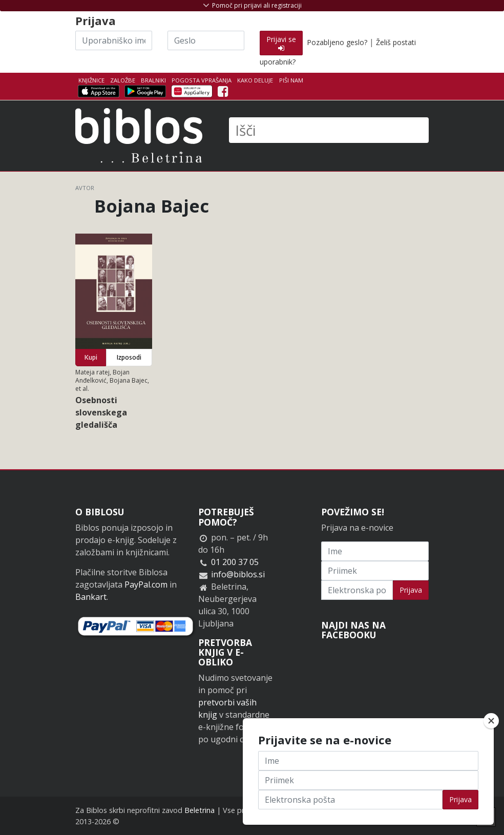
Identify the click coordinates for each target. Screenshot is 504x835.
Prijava (411, 590)
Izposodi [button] (129, 357)
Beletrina (199, 810)
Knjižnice (91, 80)
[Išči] (329, 130)
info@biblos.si (238, 574)
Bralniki (153, 80)
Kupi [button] (91, 357)
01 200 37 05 (235, 562)
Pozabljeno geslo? (337, 42)
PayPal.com (146, 584)
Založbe (123, 80)
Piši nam (291, 80)
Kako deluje (255, 80)
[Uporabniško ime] (114, 40)
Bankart (91, 597)
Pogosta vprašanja (202, 80)
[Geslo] (206, 40)
